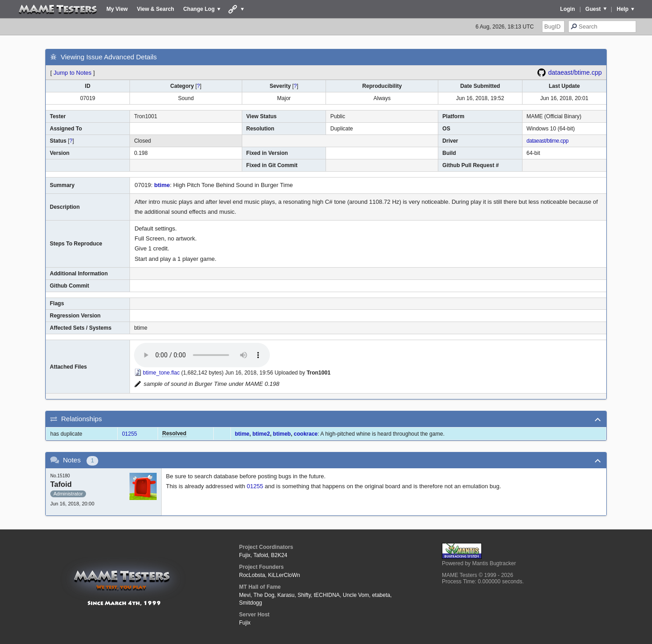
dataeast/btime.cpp (575, 72)
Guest (593, 9)
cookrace (306, 434)
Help (623, 9)
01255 (129, 434)
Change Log (199, 9)
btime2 (261, 434)
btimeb (282, 434)
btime (162, 185)
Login (568, 9)
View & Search (156, 9)
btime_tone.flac (161, 373)
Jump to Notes (72, 73)
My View (117, 9)
